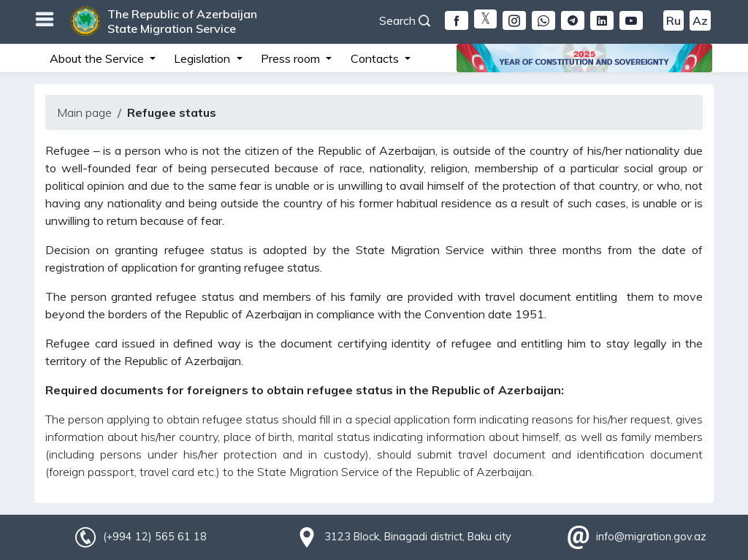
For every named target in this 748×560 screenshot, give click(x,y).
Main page (84, 112)
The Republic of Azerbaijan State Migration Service (182, 21)
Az (700, 20)
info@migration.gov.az (651, 537)
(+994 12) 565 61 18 (155, 537)
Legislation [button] (203, 58)
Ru (673, 20)
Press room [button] (292, 58)
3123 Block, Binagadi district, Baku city (418, 537)
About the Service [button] (98, 58)
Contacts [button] (376, 58)
